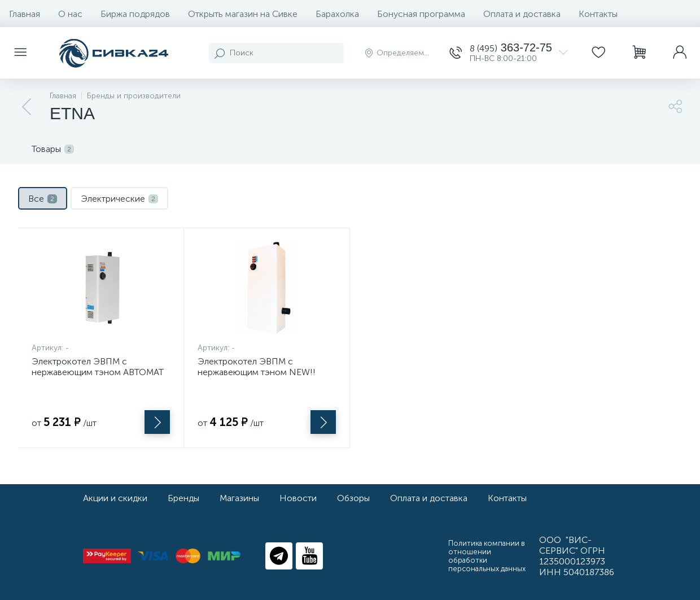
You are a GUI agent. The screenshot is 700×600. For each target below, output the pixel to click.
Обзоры (353, 498)
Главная (25, 14)
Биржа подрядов (135, 14)
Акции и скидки (115, 498)
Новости (298, 498)
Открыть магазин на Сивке (243, 14)
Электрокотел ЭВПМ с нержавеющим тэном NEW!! (257, 367)
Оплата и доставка (522, 14)
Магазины (239, 498)
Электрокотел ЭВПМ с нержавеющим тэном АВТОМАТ (98, 367)
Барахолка (337, 14)
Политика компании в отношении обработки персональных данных (487, 556)
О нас (70, 14)
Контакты (598, 14)
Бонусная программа (421, 14)
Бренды (183, 498)
